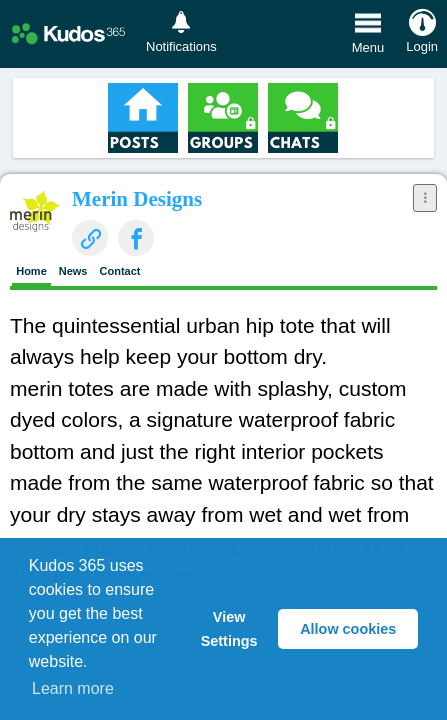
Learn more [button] (73, 688)
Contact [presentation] (120, 271)
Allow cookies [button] (348, 629)
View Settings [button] (229, 629)
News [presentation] (73, 271)
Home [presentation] (31, 271)
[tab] (31, 273)
